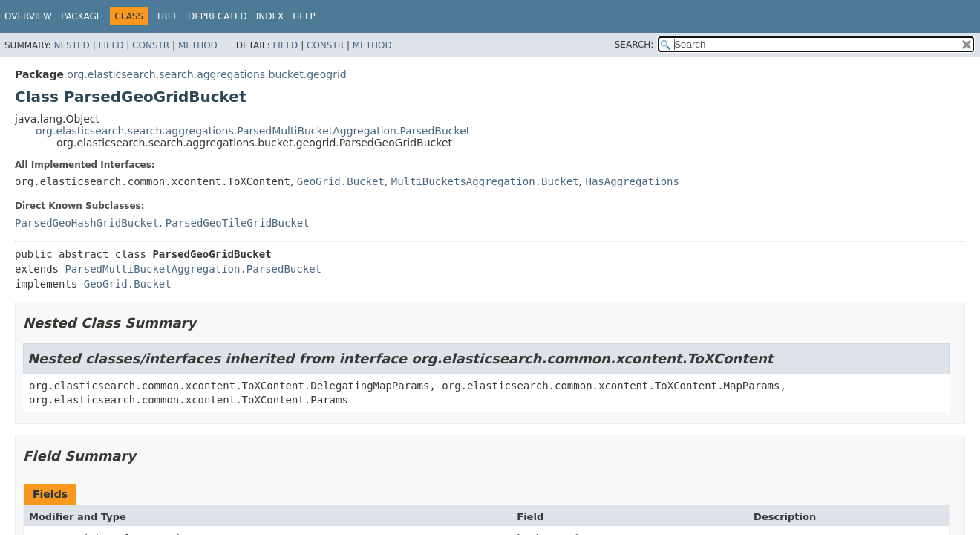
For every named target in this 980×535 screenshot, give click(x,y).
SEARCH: (634, 45)
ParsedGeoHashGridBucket (87, 223)
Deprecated (218, 16)
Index (270, 16)
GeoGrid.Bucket (341, 181)
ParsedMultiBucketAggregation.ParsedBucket (193, 269)
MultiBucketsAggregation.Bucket (485, 181)
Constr (151, 45)
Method (198, 45)
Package (81, 16)
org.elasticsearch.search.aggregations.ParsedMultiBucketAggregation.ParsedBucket (253, 131)
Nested (71, 45)
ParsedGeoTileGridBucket (238, 223)
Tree (167, 16)
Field (111, 45)
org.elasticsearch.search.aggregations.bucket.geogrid (206, 74)
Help (304, 16)
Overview (28, 16)
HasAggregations (632, 181)
